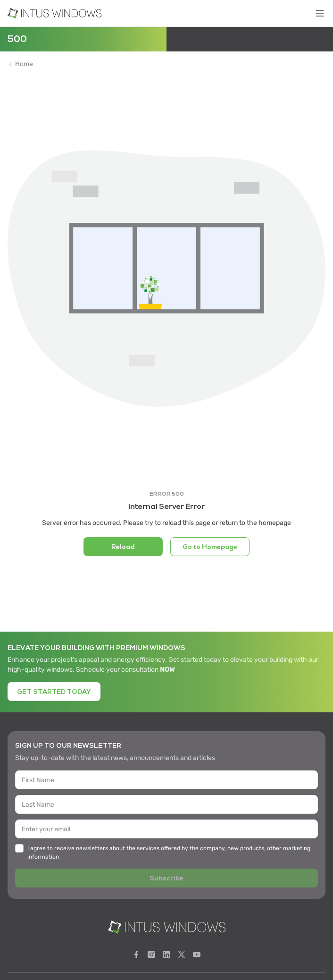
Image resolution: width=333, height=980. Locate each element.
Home (24, 64)
